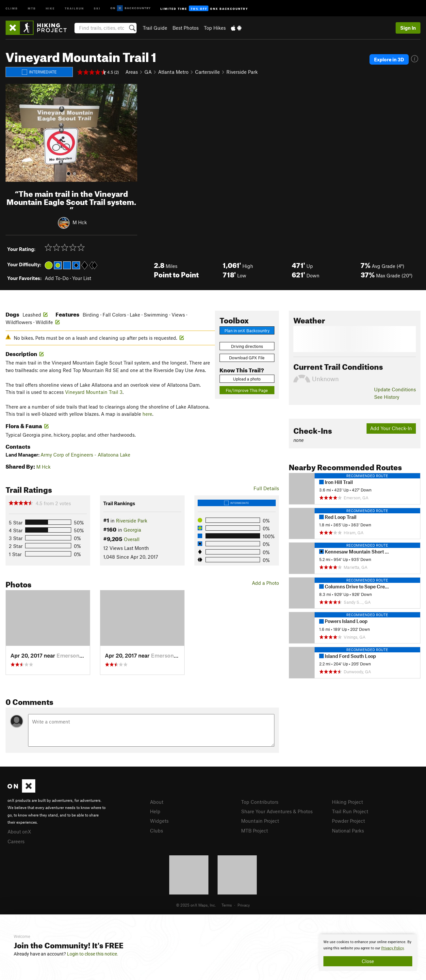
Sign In (408, 28)
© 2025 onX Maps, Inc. (196, 905)
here (147, 414)
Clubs (156, 831)
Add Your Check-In (391, 428)
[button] (12, 133)
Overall (132, 539)
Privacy (244, 905)
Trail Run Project (350, 811)
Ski (97, 8)
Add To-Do (57, 278)
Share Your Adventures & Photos (277, 811)
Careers (16, 841)
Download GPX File (247, 358)
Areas (132, 72)
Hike (50, 8)
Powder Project (348, 821)
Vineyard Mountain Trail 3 (94, 392)
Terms (227, 905)
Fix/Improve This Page (247, 390)
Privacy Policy (393, 948)
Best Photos (186, 28)
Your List (82, 278)
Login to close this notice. (93, 954)
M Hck (80, 222)
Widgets (159, 821)
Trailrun (74, 8)
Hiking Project (347, 802)
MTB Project (254, 831)
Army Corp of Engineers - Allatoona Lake (85, 455)
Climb (12, 8)
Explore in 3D (389, 59)
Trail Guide (155, 28)
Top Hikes (215, 28)
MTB (32, 8)
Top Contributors (260, 802)
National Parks (348, 831)
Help (155, 811)
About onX (19, 832)
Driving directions (247, 346)
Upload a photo (247, 379)
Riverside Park (242, 72)
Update (395, 389)
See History (387, 397)
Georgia (132, 530)
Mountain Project (260, 821)
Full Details (266, 488)
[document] (368, 953)
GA (148, 72)
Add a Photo (265, 583)
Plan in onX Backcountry (247, 331)
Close (368, 961)
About (157, 802)
